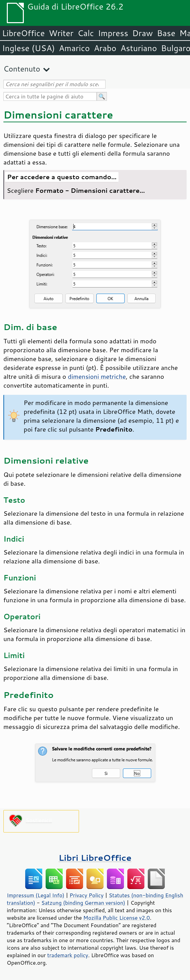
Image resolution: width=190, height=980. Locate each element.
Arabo (105, 48)
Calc (86, 33)
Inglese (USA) (28, 48)
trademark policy (68, 955)
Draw (142, 33)
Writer (61, 33)
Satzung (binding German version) (83, 903)
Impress (113, 33)
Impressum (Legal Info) (36, 895)
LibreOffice (23, 33)
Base (166, 33)
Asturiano (139, 48)
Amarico (74, 48)
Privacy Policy (86, 895)
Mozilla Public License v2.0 (117, 918)
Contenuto (22, 69)
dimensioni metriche (97, 376)
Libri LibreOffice (95, 858)
